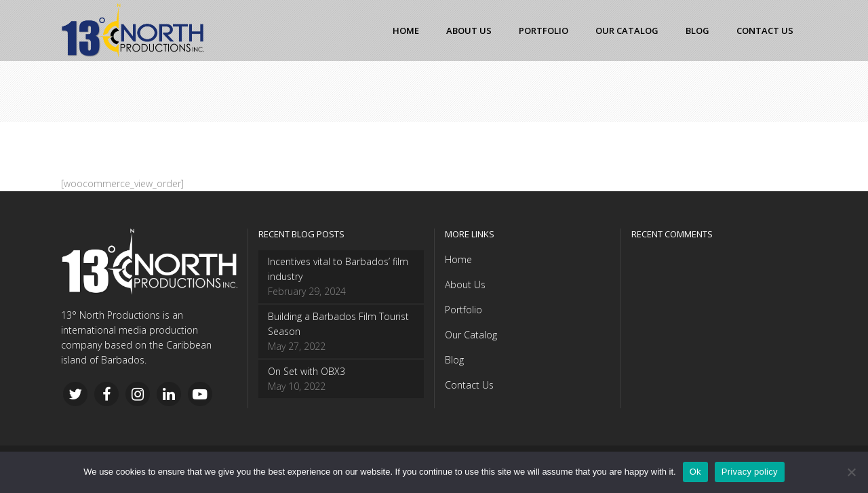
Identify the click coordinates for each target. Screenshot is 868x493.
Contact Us (469, 385)
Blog (454, 360)
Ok (695, 472)
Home (458, 259)
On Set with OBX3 (307, 371)
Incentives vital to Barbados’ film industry (338, 269)
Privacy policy (750, 472)
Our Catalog (471, 335)
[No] (851, 472)
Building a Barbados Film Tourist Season (338, 324)
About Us (465, 284)
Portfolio (463, 310)
